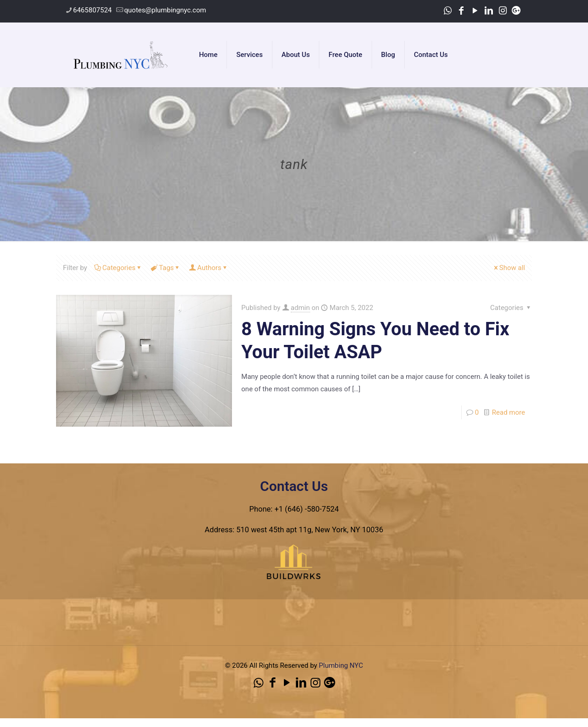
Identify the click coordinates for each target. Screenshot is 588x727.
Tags (166, 268)
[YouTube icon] (475, 11)
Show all (509, 268)
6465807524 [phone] (92, 10)
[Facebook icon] (461, 11)
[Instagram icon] (503, 11)
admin (300, 308)
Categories (118, 268)
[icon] (516, 11)
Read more (509, 412)
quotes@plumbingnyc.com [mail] (165, 10)
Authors (209, 268)
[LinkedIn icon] (489, 11)
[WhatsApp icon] (447, 11)
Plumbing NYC (341, 665)
